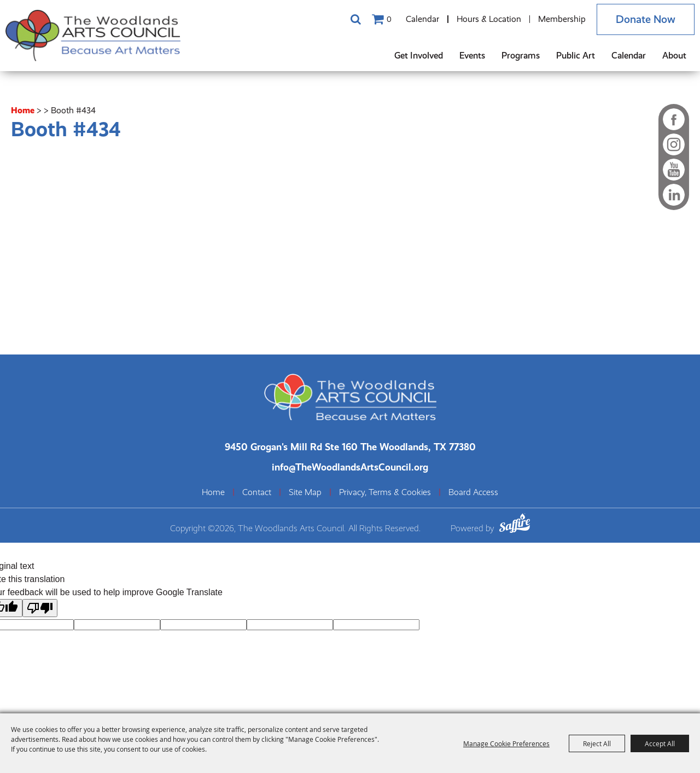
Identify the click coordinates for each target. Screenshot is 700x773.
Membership (562, 19)
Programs (521, 56)
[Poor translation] (40, 608)
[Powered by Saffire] (515, 525)
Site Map (305, 492)
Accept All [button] (660, 743)
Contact (257, 492)
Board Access (473, 492)
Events (472, 56)
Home (23, 110)
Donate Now (646, 19)
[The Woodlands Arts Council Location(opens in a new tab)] (350, 447)
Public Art (576, 56)
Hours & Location (489, 19)
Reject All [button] (597, 743)
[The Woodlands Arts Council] (93, 36)
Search (355, 19)
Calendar (422, 19)
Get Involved (419, 56)
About (674, 56)
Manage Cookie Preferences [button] (506, 743)
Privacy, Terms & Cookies (385, 492)
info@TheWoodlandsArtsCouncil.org (350, 467)
